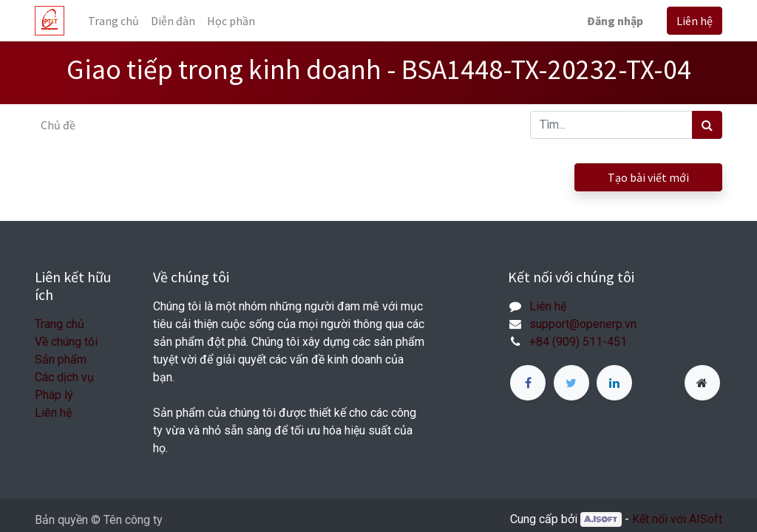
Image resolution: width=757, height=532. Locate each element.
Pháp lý (54, 395)
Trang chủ (60, 324)
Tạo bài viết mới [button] (648, 177)
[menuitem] (113, 21)
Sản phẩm (61, 359)
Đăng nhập (615, 21)
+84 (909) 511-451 (578, 342)
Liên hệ (695, 21)
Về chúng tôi (66, 342)
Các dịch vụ (64, 377)
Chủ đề (58, 125)
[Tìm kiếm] (707, 125)
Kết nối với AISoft (677, 519)
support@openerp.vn (583, 324)
